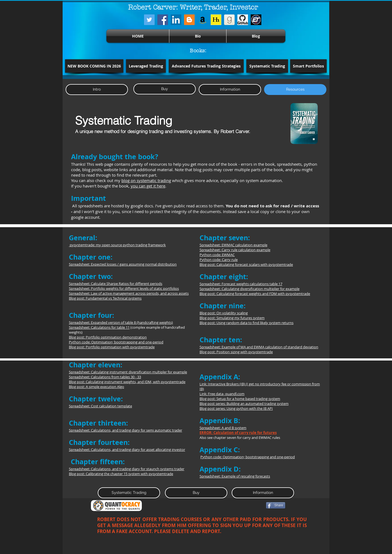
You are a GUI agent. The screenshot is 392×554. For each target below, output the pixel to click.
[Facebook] (163, 20)
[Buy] (165, 89)
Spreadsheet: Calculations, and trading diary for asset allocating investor (127, 450)
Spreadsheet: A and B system (223, 428)
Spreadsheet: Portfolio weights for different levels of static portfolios (124, 288)
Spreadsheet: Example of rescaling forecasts (235, 476)
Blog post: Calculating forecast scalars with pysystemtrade (246, 264)
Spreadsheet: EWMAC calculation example (233, 245)
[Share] (276, 505)
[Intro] (97, 90)
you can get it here (148, 186)
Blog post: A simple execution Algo (97, 387)
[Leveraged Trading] (146, 66)
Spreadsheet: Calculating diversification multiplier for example (249, 289)
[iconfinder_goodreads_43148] (229, 20)
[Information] (230, 90)
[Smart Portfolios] (308, 66)
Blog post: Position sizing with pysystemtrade (236, 352)
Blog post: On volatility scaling (224, 313)
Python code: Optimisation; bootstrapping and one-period (116, 342)
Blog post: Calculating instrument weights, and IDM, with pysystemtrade (127, 382)
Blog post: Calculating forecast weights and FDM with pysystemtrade (255, 294)
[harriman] (216, 20)
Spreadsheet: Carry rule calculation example (235, 250)
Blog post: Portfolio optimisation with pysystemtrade (112, 347)
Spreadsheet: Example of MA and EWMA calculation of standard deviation (259, 347)
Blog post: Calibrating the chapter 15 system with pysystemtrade (121, 474)
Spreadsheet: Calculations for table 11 (99, 327)
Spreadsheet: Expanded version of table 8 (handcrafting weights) (121, 322)
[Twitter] (149, 20)
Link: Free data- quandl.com (222, 394)
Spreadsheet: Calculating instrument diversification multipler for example (128, 372)
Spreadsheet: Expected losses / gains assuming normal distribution (123, 264)
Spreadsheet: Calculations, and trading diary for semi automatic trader (125, 430)
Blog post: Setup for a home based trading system (240, 399)
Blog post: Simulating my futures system (232, 318)
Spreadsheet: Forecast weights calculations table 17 (241, 284)
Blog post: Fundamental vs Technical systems (105, 298)
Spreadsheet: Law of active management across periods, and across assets (129, 293)
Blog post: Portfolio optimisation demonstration (108, 337)
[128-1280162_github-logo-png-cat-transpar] (243, 20)
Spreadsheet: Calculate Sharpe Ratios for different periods (116, 284)
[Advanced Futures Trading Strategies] (206, 66)
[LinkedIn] (176, 20)
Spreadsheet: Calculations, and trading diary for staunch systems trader (127, 469)
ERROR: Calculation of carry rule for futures (238, 433)
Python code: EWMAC (217, 255)
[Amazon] (203, 20)
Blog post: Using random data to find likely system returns (246, 323)
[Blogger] (189, 20)
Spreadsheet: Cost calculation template (100, 406)
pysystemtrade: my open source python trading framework (117, 245)
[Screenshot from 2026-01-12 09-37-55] (256, 20)
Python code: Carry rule (219, 260)
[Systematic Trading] (267, 66)
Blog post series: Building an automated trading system (244, 404)
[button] (94, 66)
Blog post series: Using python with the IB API (236, 408)
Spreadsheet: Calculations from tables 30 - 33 (105, 377)
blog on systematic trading (146, 180)
